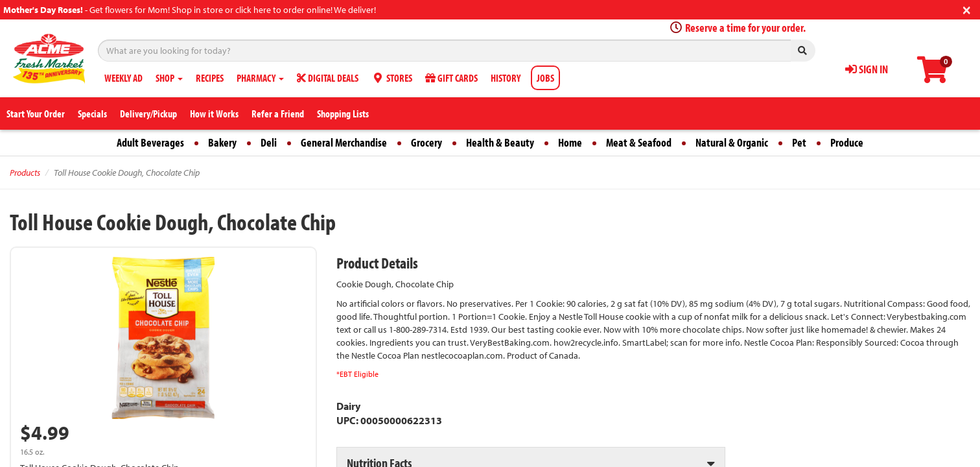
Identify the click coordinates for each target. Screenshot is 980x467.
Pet (799, 142)
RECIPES (210, 78)
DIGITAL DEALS (328, 78)
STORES (392, 78)
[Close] (967, 9)
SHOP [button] (169, 78)
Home (570, 142)
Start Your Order (36, 114)
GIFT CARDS (451, 78)
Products (25, 173)
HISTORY (506, 78)
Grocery (426, 142)
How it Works (214, 114)
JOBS (545, 78)
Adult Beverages (150, 142)
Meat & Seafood (639, 142)
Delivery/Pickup (148, 114)
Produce (847, 142)
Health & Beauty (500, 142)
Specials (92, 114)
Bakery (222, 142)
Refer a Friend (278, 114)
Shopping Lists (343, 114)
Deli (269, 142)
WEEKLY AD (123, 78)
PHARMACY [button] (260, 78)
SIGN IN (867, 69)
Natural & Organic (732, 142)
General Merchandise (344, 142)
